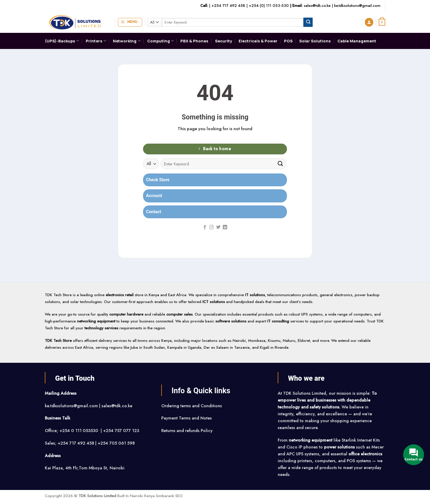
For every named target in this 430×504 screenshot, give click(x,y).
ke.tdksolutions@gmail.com (357, 6)
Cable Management (357, 41)
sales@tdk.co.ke (317, 6)
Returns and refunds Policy (187, 431)
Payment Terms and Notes (187, 418)
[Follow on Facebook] (205, 228)
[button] (130, 22)
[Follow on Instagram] (212, 228)
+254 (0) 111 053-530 (269, 6)
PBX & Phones (194, 41)
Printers (96, 41)
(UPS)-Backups (62, 41)
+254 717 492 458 (228, 6)
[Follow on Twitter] (218, 228)
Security (224, 41)
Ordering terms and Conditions (192, 406)
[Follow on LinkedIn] (225, 228)
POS (288, 41)
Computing (161, 41)
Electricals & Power (258, 41)
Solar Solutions (315, 41)
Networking (127, 41)
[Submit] (308, 22)
